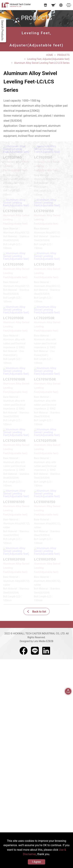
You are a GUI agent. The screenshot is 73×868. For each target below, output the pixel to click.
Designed (25, 641)
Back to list (39, 612)
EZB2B (50, 641)
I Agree (36, 862)
